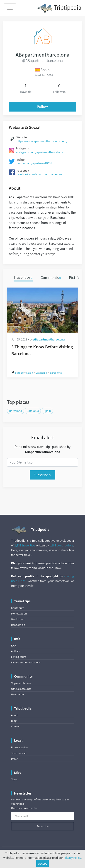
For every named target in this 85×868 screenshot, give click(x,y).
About (15, 715)
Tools (14, 779)
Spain (30, 373)
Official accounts (21, 689)
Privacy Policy (72, 858)
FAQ (13, 645)
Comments (51, 278)
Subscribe (42, 475)
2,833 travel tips (25, 545)
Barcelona (56, 373)
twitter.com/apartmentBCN (34, 163)
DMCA (15, 759)
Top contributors (21, 683)
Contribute (18, 608)
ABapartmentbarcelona (49, 339)
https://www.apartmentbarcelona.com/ (42, 141)
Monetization (19, 613)
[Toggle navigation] (10, 8)
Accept (43, 863)
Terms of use (19, 753)
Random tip (18, 625)
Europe (19, 373)
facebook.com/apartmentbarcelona (40, 174)
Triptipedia (59, 8)
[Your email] (42, 816)
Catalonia (41, 373)
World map (18, 619)
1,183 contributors (61, 545)
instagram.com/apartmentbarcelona (40, 152)
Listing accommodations (26, 662)
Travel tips (23, 278)
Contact (16, 726)
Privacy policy (19, 747)
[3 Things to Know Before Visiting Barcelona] (42, 310)
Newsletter (18, 694)
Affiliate (16, 651)
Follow (42, 107)
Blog (14, 721)
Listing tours (18, 657)
